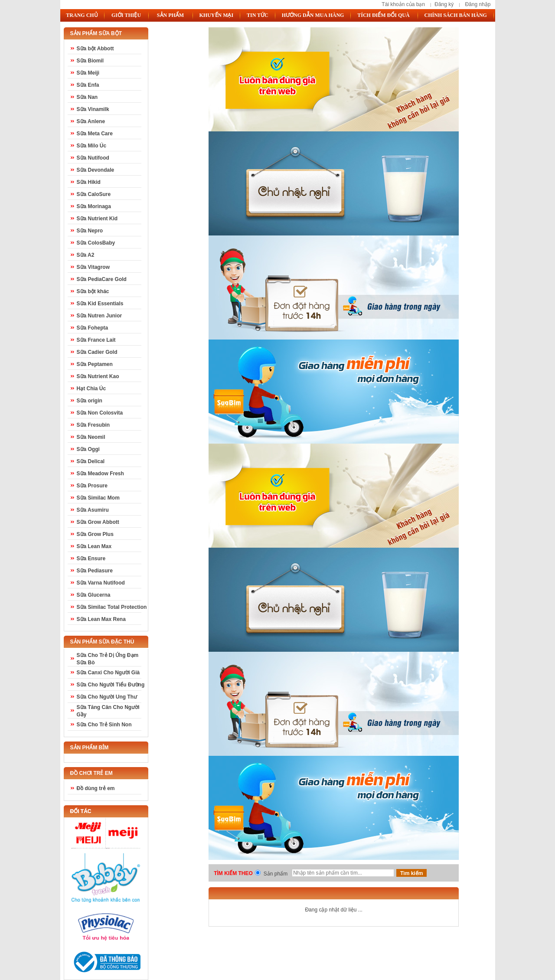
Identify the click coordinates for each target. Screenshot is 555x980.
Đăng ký (444, 4)
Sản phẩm (276, 874)
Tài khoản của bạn (403, 4)
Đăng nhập (478, 4)
